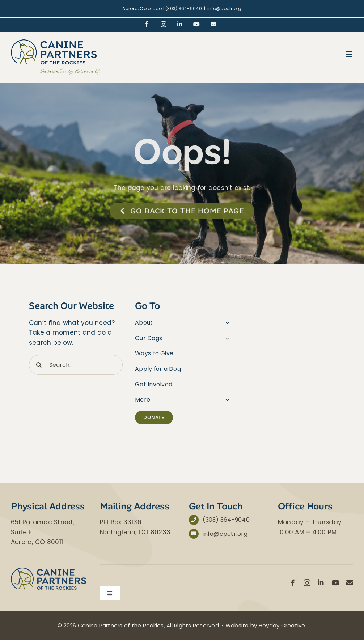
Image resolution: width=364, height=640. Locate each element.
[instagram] (307, 583)
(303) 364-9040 (226, 520)
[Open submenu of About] (226, 323)
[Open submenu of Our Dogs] (226, 338)
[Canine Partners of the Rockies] (48, 571)
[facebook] (293, 583)
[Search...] (76, 365)
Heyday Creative (282, 625)
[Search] (39, 365)
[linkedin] (321, 583)
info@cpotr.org (225, 9)
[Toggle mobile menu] (349, 54)
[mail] (350, 583)
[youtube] (335, 583)
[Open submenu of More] (226, 400)
